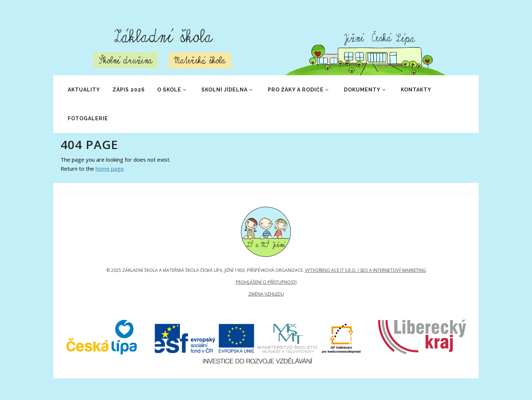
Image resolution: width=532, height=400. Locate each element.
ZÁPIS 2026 (129, 90)
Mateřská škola (200, 60)
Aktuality (84, 90)
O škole (172, 90)
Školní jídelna (227, 90)
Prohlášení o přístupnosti (266, 282)
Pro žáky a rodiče (299, 90)
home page (110, 168)
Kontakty (416, 90)
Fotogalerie (88, 118)
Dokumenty (365, 90)
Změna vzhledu (266, 294)
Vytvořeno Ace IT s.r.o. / (332, 270)
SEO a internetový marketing (393, 270)
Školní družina (126, 60)
